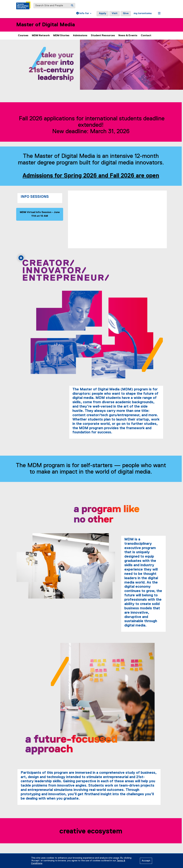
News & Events (128, 36)
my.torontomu (143, 13)
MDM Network (41, 36)
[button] (84, 14)
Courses (23, 36)
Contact (146, 36)
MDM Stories (61, 36)
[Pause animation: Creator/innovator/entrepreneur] (21, 258)
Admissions (80, 36)
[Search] (72, 6)
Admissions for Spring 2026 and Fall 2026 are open (91, 176)
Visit (115, 13)
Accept (146, 861)
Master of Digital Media (46, 25)
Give (126, 13)
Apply (103, 13)
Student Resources (103, 36)
